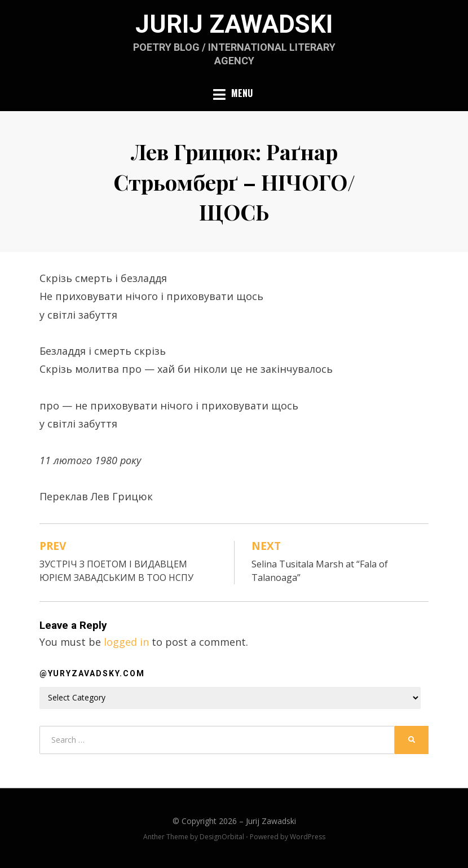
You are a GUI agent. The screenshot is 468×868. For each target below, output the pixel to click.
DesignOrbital (222, 837)
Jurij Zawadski (234, 24)
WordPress (308, 837)
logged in (126, 642)
